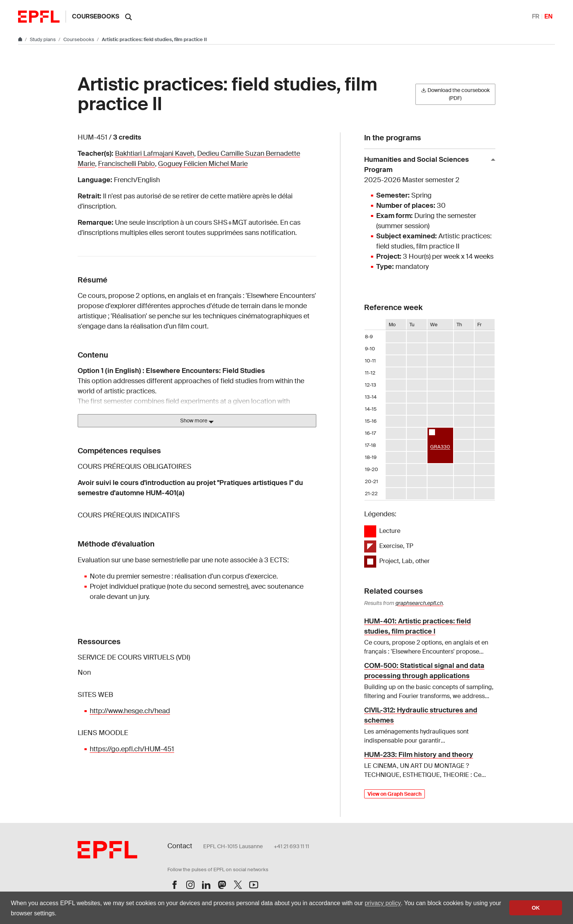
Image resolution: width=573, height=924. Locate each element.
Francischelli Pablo (126, 164)
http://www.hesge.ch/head (130, 711)
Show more (197, 421)
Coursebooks (96, 16)
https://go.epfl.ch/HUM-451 (132, 749)
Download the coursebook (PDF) (455, 94)
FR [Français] (536, 16)
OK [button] (536, 908)
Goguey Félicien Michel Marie (203, 164)
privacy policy (383, 903)
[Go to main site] (21, 39)
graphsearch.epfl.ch (419, 603)
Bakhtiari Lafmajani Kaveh (155, 153)
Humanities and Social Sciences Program (427, 170)
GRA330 (440, 447)
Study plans (43, 39)
